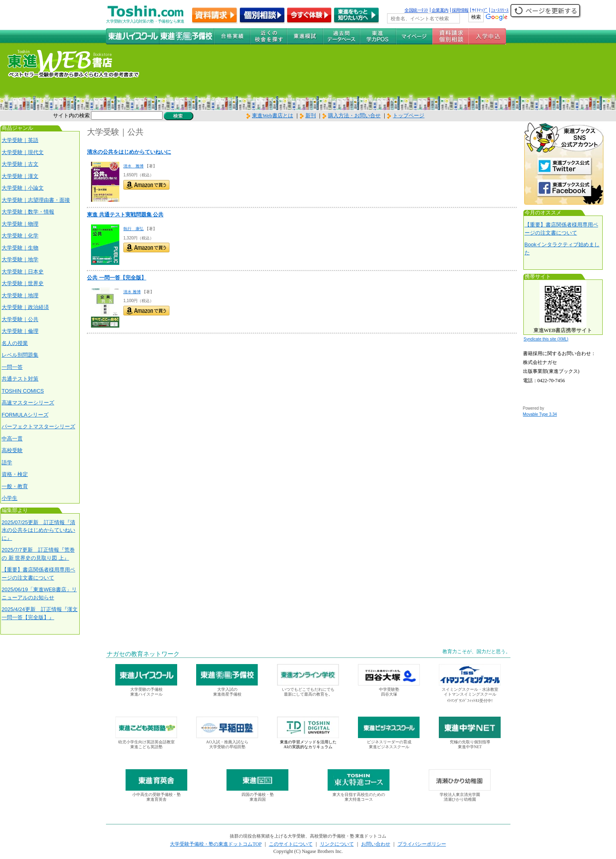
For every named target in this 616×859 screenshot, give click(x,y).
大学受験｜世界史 (23, 283)
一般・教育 (15, 486)
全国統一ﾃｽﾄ (416, 10)
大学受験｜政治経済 (25, 307)
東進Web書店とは (270, 115)
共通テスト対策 (20, 379)
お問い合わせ (376, 844)
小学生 (10, 498)
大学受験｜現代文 (23, 152)
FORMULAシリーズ (25, 415)
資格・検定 (15, 474)
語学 (7, 462)
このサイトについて (291, 844)
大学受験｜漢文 (20, 176)
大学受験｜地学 (20, 259)
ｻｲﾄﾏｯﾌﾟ (480, 10)
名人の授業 (15, 343)
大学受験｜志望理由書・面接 (36, 200)
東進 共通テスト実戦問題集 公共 (125, 215)
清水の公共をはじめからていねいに (129, 152)
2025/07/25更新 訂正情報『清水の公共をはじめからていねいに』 (38, 530)
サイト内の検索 (71, 115)
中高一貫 (12, 439)
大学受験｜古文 (20, 164)
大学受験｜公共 (20, 319)
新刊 (308, 115)
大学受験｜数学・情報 (28, 212)
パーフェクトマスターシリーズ (38, 426)
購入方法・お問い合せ (354, 115)
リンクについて (337, 844)
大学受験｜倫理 (20, 331)
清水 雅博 (133, 166)
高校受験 (12, 450)
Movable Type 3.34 (540, 414)
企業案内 (440, 10)
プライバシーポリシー (422, 844)
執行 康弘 (133, 229)
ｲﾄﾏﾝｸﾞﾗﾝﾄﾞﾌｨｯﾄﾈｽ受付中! (470, 701)
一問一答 (12, 367)
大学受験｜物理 (20, 224)
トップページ (409, 115)
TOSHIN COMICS (23, 391)
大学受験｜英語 (20, 140)
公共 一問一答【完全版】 (117, 278)
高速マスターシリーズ (28, 403)
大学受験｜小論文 (23, 188)
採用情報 (460, 10)
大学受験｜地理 (20, 295)
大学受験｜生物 (20, 248)
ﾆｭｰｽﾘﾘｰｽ (500, 10)
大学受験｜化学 (20, 236)
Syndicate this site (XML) (546, 339)
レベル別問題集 (20, 355)
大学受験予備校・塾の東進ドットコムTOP (216, 844)
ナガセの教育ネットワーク (143, 654)
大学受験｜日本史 (23, 272)
